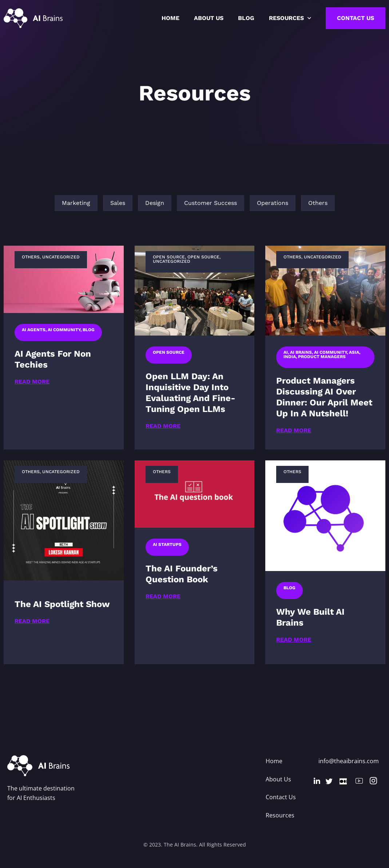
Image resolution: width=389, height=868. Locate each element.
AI (286, 352)
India (290, 357)
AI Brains (301, 352)
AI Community (64, 330)
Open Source (169, 257)
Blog (246, 18)
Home (170, 18)
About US (209, 18)
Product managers (322, 357)
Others (31, 257)
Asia (354, 352)
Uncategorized (61, 257)
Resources (290, 18)
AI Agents (34, 330)
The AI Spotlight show (62, 604)
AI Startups (167, 544)
